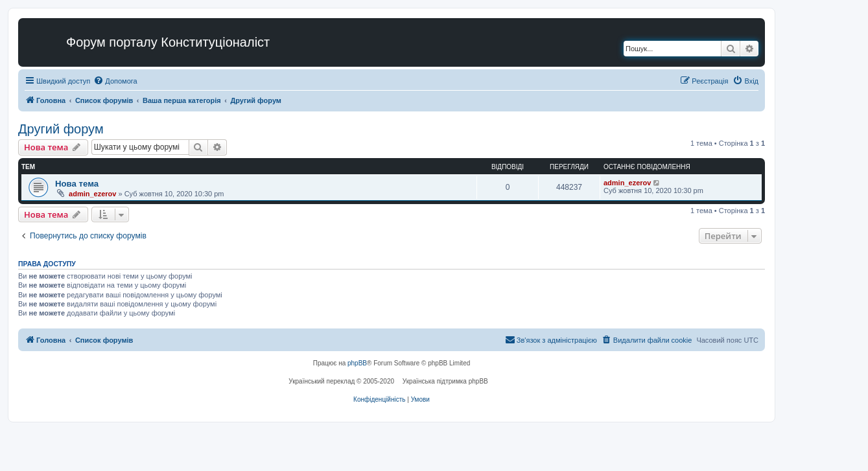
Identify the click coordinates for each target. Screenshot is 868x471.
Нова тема (77, 184)
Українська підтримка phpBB (445, 381)
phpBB (357, 363)
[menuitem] (115, 81)
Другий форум (61, 129)
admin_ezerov (92, 194)
